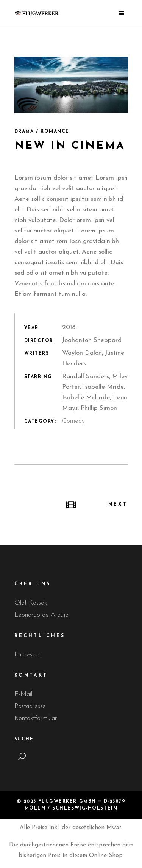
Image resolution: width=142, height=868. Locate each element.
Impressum (28, 655)
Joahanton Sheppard (92, 340)
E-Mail (23, 694)
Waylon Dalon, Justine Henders (93, 358)
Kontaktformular (36, 718)
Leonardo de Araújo (41, 615)
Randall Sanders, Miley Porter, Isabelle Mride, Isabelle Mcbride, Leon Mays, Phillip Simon (95, 392)
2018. (69, 327)
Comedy (73, 421)
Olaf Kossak (31, 603)
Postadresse (30, 706)
